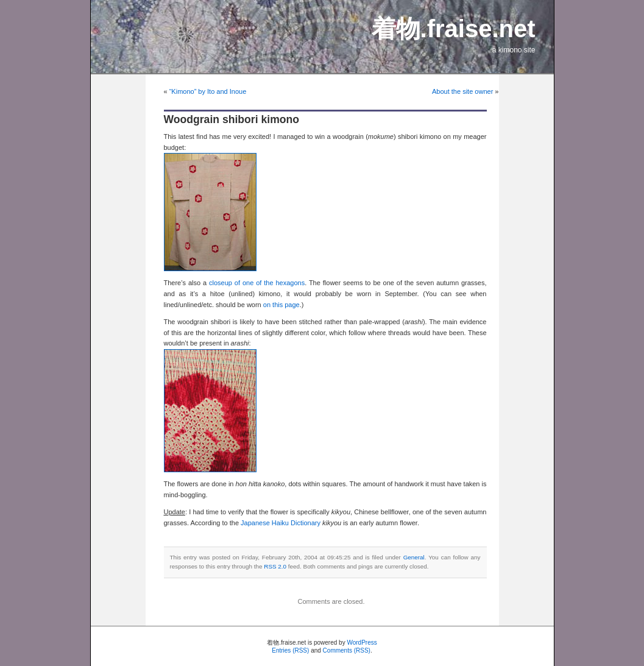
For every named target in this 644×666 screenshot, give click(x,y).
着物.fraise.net (454, 29)
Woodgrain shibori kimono (232, 119)
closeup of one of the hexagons (257, 283)
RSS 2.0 (275, 566)
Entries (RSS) (290, 650)
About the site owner (462, 91)
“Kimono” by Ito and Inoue (208, 91)
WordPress (362, 643)
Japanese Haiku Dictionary (281, 523)
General (414, 557)
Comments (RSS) (347, 650)
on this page (281, 305)
